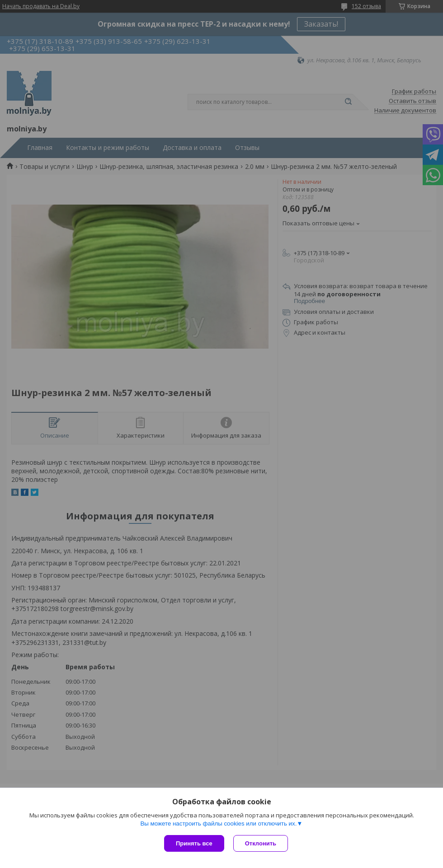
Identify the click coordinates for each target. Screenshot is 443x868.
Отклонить (261, 843)
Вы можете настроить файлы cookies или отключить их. (218, 824)
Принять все (194, 843)
